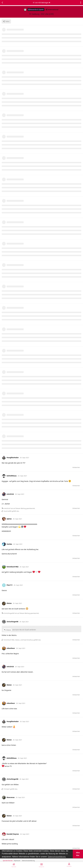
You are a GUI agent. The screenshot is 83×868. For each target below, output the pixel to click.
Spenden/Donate (8, 861)
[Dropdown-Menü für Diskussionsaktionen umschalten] (81, 3)
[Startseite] (14, 865)
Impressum (17, 861)
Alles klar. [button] (78, 854)
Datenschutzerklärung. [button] (57, 857)
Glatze (9, 630)
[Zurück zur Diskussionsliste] (2, 3)
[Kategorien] (41, 865)
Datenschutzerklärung (28, 861)
